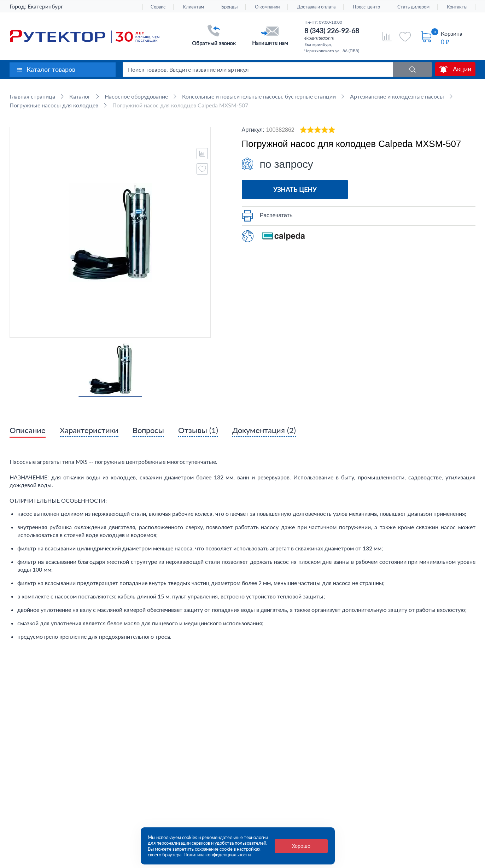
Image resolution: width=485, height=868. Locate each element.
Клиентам (193, 7)
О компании (267, 7)
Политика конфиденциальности (217, 855)
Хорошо (301, 846)
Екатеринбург (45, 6)
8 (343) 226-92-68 (332, 31)
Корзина (452, 33)
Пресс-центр (366, 7)
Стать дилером (413, 7)
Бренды (229, 7)
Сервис (158, 7)
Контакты (457, 7)
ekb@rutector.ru (319, 38)
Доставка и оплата (316, 7)
